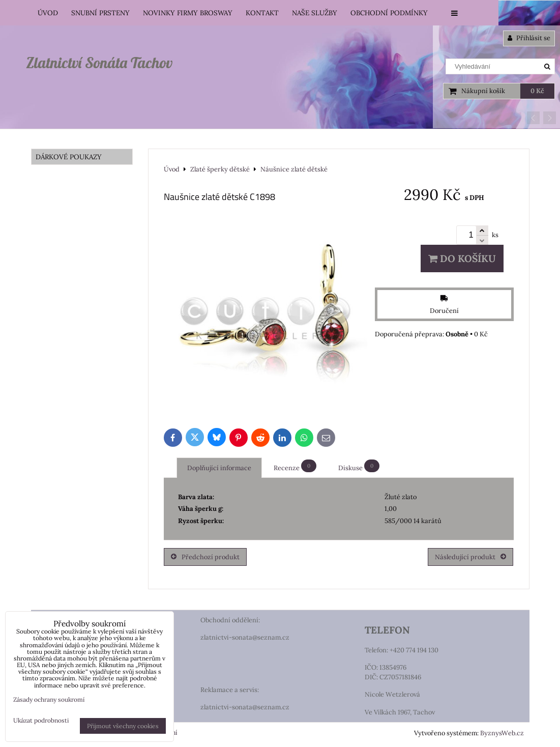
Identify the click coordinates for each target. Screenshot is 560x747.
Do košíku (462, 258)
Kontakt (262, 13)
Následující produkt (470, 557)
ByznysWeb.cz (502, 733)
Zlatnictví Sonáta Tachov (99, 63)
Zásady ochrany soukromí (49, 699)
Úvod (48, 13)
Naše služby (315, 13)
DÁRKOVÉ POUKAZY (69, 157)
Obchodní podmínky (389, 13)
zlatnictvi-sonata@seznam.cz (245, 637)
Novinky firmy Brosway (188, 13)
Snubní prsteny (100, 13)
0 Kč (537, 91)
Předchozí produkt (205, 557)
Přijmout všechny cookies (123, 726)
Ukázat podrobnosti (41, 720)
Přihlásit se (529, 38)
